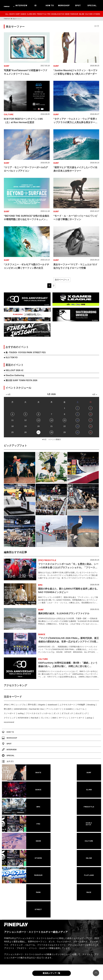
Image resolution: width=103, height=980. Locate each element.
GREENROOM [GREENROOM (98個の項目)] (20, 709)
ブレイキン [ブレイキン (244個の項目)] (45, 718)
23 (78, 426)
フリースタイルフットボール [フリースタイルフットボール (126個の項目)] (38, 713)
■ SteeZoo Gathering (14, 375)
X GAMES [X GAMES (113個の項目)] (68, 709)
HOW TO (50, 5)
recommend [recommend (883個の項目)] (9, 722)
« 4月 (8, 394)
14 (51, 420)
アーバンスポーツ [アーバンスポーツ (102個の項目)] (54, 709)
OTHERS (97, 14)
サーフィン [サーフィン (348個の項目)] (64, 718)
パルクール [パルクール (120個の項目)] (80, 709)
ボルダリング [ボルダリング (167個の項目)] (81, 713)
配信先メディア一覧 (51, 973)
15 (64, 420)
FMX (49, 14)
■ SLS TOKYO (11, 357)
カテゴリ (8, 761)
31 (91, 432)
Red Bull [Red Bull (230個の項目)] (34, 718)
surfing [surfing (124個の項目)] (21, 713)
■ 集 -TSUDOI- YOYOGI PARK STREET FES (25, 352)
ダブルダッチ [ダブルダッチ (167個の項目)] (67, 713)
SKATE (12, 14)
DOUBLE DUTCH (58, 14)
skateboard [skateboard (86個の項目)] (52, 705)
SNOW (67, 14)
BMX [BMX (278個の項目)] (54, 718)
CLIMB (29, 14)
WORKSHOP (64, 5)
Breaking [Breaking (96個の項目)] (91, 705)
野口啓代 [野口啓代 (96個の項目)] (8, 709)
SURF (18, 14)
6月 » (95, 394)
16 (78, 420)
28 (51, 432)
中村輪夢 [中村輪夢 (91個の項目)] (81, 705)
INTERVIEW (21, 5)
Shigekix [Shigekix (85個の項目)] (42, 705)
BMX (34, 14)
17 (91, 420)
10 (91, 414)
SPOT (78, 5)
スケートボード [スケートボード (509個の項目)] (78, 718)
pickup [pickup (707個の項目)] (89, 718)
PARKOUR (74, 14)
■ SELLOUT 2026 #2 (14, 370)
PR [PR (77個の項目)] (12, 705)
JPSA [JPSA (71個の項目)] (6, 705)
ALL (7, 14)
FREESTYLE (42, 14)
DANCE (23, 14)
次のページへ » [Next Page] (62, 280)
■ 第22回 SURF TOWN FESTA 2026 (21, 380)
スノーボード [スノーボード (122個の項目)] (10, 713)
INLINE (82, 14)
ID (35, 5)
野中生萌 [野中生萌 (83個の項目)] (32, 705)
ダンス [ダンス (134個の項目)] (56, 713)
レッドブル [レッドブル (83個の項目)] (21, 705)
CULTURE (89, 14)
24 (91, 426)
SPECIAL (92, 5)
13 (39, 420)
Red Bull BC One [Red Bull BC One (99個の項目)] (36, 709)
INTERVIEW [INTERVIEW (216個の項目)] (23, 718)
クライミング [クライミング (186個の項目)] (10, 718)
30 (78, 432)
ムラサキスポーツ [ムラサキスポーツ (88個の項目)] (67, 705)
